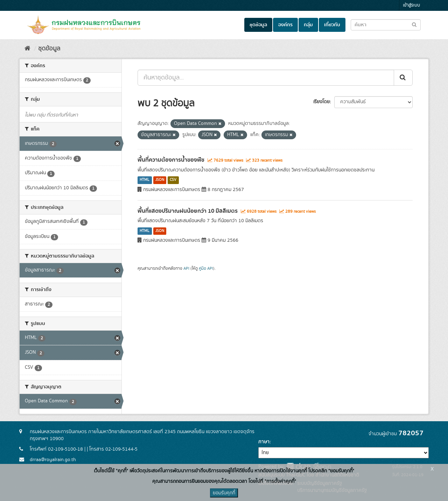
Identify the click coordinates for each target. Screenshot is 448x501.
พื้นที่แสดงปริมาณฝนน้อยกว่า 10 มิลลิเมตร (188, 211)
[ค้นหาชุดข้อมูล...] (266, 78)
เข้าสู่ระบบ (411, 5)
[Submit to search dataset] (414, 24)
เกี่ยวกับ (332, 25)
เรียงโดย (321, 102)
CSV (173, 180)
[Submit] (403, 78)
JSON (160, 180)
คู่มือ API (206, 269)
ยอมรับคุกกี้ (224, 493)
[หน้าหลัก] (27, 49)
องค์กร (285, 25)
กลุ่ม (308, 25)
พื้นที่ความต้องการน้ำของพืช (171, 160)
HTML (145, 180)
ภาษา (264, 442)
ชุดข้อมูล (258, 25)
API (186, 269)
